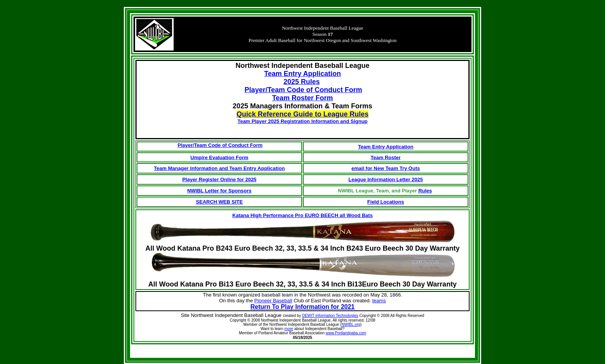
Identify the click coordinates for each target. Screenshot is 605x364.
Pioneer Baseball (273, 301)
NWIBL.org (351, 324)
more (289, 329)
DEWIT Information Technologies (330, 316)
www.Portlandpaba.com (346, 333)
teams (379, 301)
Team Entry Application (386, 147)
